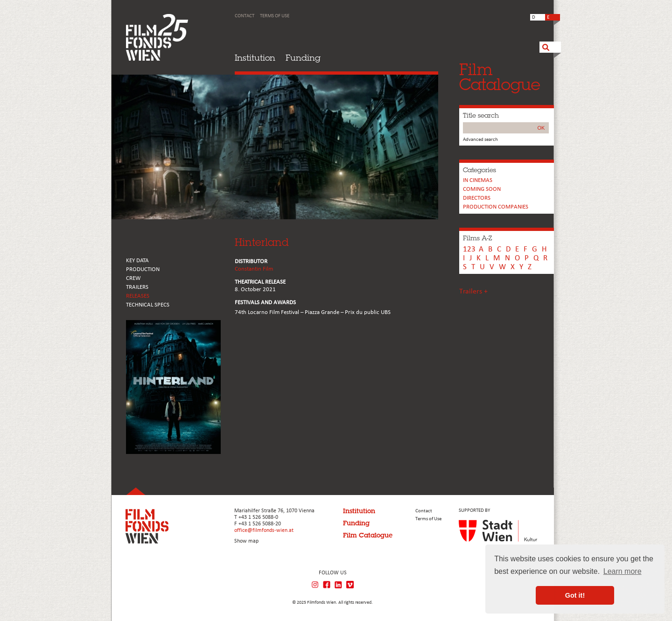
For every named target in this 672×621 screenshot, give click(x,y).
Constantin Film (254, 269)
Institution (255, 58)
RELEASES (138, 296)
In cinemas (478, 180)
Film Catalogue (368, 535)
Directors (477, 198)
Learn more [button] (623, 571)
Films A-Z (477, 238)
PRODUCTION (143, 269)
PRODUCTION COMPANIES (496, 207)
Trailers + (473, 292)
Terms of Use (275, 16)
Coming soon (482, 189)
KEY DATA (137, 261)
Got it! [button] (575, 595)
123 (469, 249)
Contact (245, 16)
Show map (246, 541)
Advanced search (480, 140)
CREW (133, 278)
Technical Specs (148, 305)
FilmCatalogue (500, 77)
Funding (303, 58)
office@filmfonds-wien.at (264, 530)
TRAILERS (137, 287)
